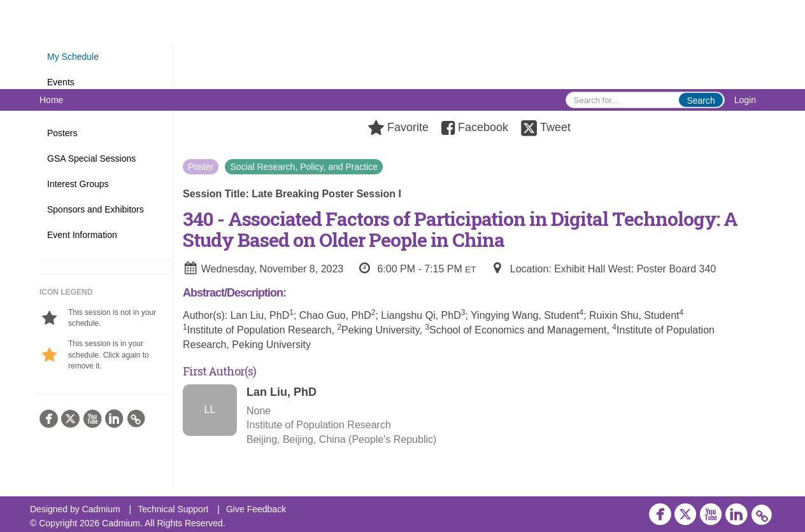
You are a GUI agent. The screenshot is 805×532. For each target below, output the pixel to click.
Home (51, 100)
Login (745, 100)
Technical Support (173, 509)
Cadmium (101, 509)
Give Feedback (256, 509)
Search (701, 101)
